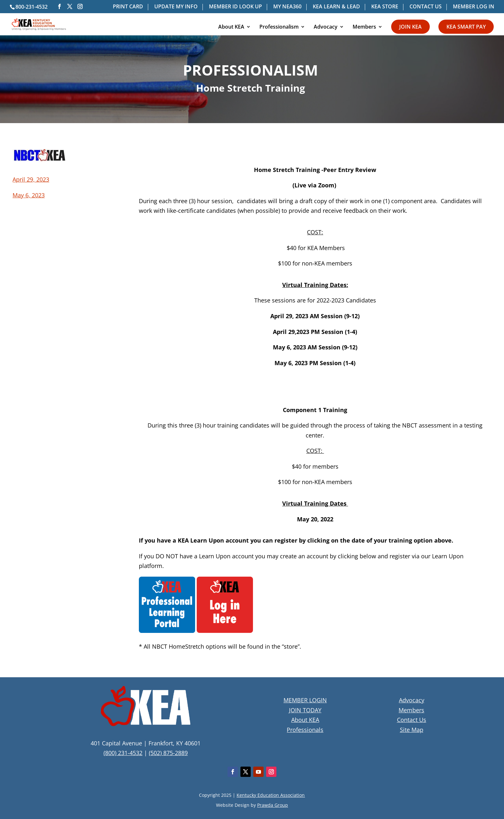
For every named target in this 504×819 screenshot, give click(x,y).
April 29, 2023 (31, 179)
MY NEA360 (287, 7)
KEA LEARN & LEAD (336, 7)
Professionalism (279, 27)
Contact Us (412, 720)
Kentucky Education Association (271, 795)
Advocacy (326, 27)
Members (364, 27)
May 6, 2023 (29, 195)
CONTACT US (426, 7)
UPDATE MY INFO (176, 7)
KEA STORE (385, 7)
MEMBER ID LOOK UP (235, 7)
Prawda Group (273, 805)
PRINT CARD (128, 7)
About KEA (231, 27)
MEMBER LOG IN (474, 7)
